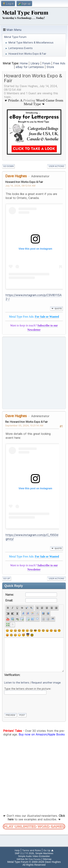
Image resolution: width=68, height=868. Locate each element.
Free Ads (59, 63)
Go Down (8, 166)
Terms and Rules (32, 850)
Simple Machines (44, 853)
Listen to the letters (17, 683)
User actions (56, 166)
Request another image (46, 683)
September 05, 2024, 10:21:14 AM (24, 425)
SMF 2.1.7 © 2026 (24, 853)
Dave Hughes (16, 176)
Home (24, 63)
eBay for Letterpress (30, 67)
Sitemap (47, 859)
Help (17, 850)
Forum (46, 63)
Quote (56, 309)
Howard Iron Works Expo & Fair (24, 182)
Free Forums (35, 859)
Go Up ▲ (48, 850)
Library (35, 63)
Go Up (7, 579)
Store (50, 67)
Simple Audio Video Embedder (34, 856)
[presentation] (32, 703)
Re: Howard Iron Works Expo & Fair (26, 422)
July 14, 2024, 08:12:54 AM (20, 186)
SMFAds (20, 859)
